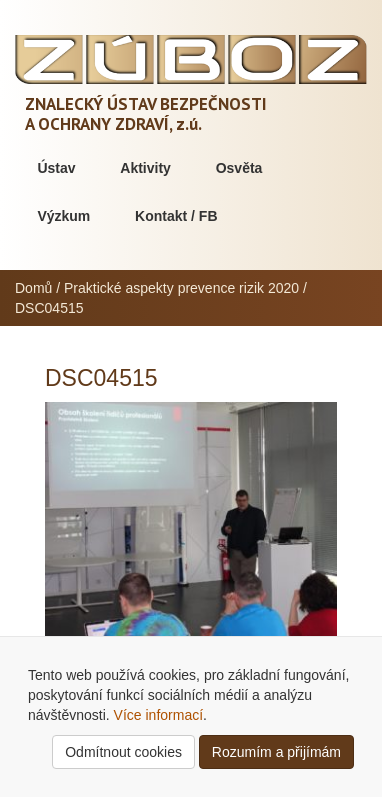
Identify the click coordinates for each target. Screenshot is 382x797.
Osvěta (239, 168)
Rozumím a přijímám (276, 752)
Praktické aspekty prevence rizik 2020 (181, 288)
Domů (33, 288)
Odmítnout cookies (123, 752)
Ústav (56, 168)
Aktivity (145, 168)
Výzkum (63, 216)
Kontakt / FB (176, 216)
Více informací (158, 715)
